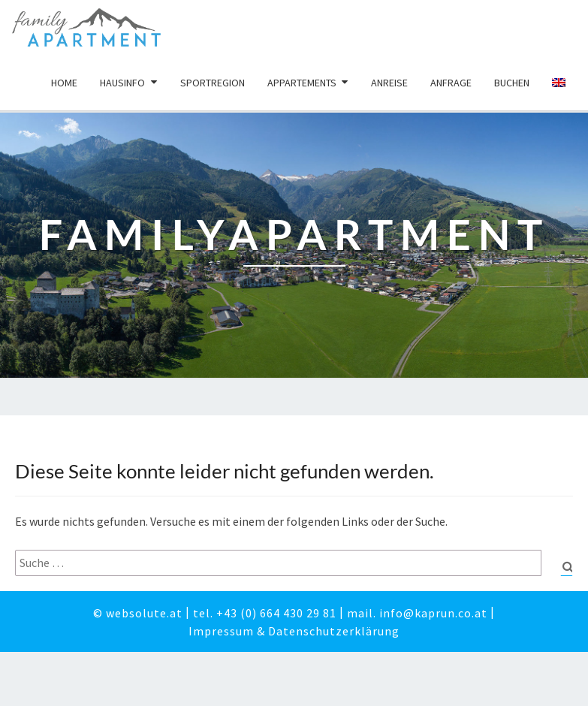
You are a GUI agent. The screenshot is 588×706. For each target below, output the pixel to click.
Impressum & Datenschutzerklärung (294, 633)
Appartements (302, 83)
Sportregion (213, 83)
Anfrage (451, 83)
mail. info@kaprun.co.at (417, 615)
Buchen (512, 83)
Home (64, 83)
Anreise (389, 83)
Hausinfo (122, 83)
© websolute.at (138, 615)
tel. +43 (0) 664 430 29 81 (265, 615)
